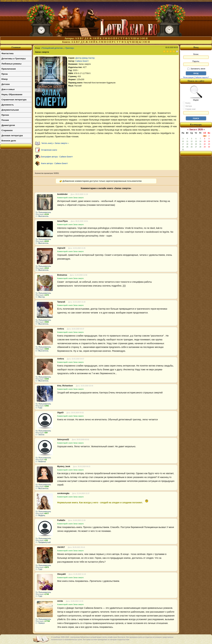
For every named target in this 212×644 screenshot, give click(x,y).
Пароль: (196, 63)
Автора (187, 106)
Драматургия (8, 125)
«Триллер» (69, 48)
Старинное (7, 130)
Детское (6, 84)
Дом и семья (8, 89)
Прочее (5, 115)
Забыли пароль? (202, 77)
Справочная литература (14, 100)
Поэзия (5, 120)
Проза (5, 74)
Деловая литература (12, 135)
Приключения (9, 69)
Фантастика (7, 53)
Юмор (5, 79)
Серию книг (189, 109)
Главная (16, 47)
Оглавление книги (49, 150)
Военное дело (9, 141)
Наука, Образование (12, 94)
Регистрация (188, 77)
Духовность (8, 105)
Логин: (196, 56)
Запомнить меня (196, 69)
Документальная (10, 110)
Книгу (187, 103)
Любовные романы (11, 64)
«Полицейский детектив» (52, 48)
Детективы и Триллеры (14, 59)
